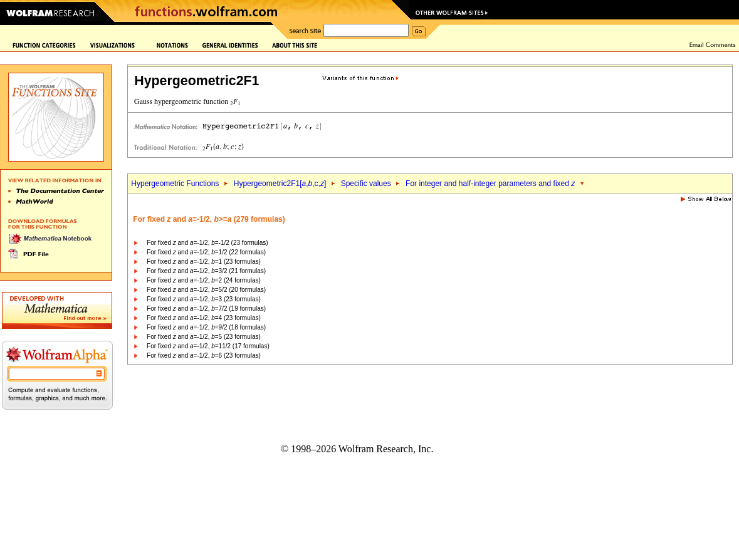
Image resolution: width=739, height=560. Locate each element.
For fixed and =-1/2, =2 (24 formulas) (204, 280)
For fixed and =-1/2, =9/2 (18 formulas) (206, 327)
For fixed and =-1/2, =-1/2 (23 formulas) (207, 243)
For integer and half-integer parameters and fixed (490, 184)
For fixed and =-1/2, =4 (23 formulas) (204, 318)
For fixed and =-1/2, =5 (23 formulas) (204, 337)
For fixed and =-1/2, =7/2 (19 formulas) (206, 309)
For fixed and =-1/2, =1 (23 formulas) (204, 262)
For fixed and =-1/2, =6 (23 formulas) (204, 355)
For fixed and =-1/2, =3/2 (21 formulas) (206, 271)
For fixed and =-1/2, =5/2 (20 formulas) (206, 290)
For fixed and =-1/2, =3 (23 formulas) (204, 299)
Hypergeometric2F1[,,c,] (280, 184)
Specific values (366, 184)
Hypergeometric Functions (175, 184)
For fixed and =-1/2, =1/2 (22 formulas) (206, 252)
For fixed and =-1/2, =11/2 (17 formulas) (208, 346)
